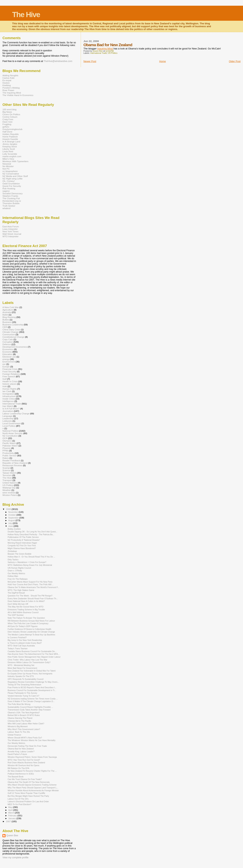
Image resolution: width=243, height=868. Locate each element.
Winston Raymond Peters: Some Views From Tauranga (32, 757)
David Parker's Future (17, 754)
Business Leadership (13, 325)
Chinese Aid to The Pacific (19, 721)
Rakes (6, 458)
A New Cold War (11, 307)
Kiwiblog (7, 85)
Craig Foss (8, 119)
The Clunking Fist (11, 198)
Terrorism (7, 475)
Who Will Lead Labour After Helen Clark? (26, 724)
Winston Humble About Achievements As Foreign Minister (33, 790)
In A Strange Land (11, 141)
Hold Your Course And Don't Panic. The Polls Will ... (31, 584)
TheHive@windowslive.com (58, 61)
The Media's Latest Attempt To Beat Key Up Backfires (31, 635)
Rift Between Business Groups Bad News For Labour (31, 621)
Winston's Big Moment (18, 726)
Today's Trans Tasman (18, 648)
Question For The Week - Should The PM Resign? (30, 596)
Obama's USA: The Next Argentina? (24, 713)
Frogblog (7, 124)
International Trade (99, 53)
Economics (8, 349)
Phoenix (6, 448)
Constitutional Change (13, 337)
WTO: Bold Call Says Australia (21, 646)
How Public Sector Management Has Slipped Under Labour (34, 657)
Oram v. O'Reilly (15, 571)
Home (163, 61)
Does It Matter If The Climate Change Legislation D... (31, 701)
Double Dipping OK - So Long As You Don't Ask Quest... (32, 532)
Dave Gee (7, 122)
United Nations (10, 483)
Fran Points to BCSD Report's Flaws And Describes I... (32, 687)
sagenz (6, 191)
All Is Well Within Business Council (23, 612)
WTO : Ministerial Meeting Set (21, 665)
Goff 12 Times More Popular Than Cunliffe (26, 793)
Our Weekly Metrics (16, 573)
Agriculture (8, 310)
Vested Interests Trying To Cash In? (23, 696)
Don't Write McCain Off (18, 604)
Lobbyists (7, 421)
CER (5, 327)
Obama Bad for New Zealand (21, 749)
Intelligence (8, 401)
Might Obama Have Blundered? (22, 548)
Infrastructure (9, 396)
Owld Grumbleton (11, 184)
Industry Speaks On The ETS (21, 676)
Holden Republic (11, 134)
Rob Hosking (9, 188)
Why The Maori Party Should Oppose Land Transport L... (33, 788)
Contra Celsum (10, 117)
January (12, 818)
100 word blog (9, 109)
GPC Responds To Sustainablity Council (26, 679)
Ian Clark (7, 391)
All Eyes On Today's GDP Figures (22, 626)
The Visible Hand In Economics (18, 95)
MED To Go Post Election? (19, 804)
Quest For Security (12, 186)
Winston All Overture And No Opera (23, 765)
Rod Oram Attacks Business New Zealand (26, 763)
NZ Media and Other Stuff (15, 176)
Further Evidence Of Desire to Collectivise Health (29, 629)
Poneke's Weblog (11, 88)
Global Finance (14, 735)
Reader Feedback (11, 460)
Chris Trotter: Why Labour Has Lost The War (27, 660)
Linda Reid (8, 151)
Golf (5, 379)
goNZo (6, 127)
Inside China (9, 399)
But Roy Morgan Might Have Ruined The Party (28, 796)
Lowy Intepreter (10, 229)
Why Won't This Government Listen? (24, 729)
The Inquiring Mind (12, 93)
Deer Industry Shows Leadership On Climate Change (31, 632)
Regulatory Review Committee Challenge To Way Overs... (33, 682)
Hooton (6, 83)
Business (7, 322)
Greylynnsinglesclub (12, 129)
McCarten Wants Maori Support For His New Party (30, 582)
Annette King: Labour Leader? (21, 751)
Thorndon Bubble (11, 203)
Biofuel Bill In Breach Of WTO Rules (24, 715)
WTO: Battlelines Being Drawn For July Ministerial (30, 565)
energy (6, 359)
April (11, 810)
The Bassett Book (16, 777)
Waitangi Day (9, 488)
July (11, 523)
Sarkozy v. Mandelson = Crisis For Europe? (27, 562)
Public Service (9, 455)
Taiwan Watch (9, 473)
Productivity (8, 453)
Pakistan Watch (10, 446)
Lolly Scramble (10, 154)
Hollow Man (13, 576)
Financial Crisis (10, 369)
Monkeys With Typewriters (15, 161)
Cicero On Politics (11, 114)
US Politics (113, 53)
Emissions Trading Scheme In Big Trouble (26, 610)
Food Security (9, 371)
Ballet (5, 315)
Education (7, 354)
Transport (7, 480)
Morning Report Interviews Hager (22, 543)
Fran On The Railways (18, 579)
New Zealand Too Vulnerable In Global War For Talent (32, 671)
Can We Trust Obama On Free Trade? (25, 779)
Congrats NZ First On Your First (22, 545)
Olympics (7, 441)
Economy (7, 352)
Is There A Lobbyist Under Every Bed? (25, 643)
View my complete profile (15, 858)
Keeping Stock (10, 146)
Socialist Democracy (13, 193)
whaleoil (6, 208)
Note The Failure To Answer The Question (26, 618)
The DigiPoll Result (16, 593)
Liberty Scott (9, 149)
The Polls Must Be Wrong (19, 704)
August (12, 520)
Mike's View (8, 159)
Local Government (12, 423)
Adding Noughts (10, 75)
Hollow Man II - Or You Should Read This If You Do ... (31, 557)
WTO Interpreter (10, 236)
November (13, 512)
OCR (5, 438)
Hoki (5, 386)
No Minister (8, 166)
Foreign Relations (11, 374)
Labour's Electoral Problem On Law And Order (28, 801)
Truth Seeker (9, 206)
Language (7, 416)
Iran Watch (8, 406)
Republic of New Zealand (15, 463)
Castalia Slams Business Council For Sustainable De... (32, 651)
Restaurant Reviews (12, 465)
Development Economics (15, 347)
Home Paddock (10, 137)
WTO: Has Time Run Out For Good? (24, 760)
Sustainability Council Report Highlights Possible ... (30, 707)
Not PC (6, 169)
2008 (9, 509)
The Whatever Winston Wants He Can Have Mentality (32, 740)
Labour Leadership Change (16, 413)
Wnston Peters (10, 495)
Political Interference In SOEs (21, 774)
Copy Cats (8, 339)
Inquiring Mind (105, 49)
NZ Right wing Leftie (13, 179)
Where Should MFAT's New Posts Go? (25, 738)
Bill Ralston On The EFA (18, 768)
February (13, 816)
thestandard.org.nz (12, 201)
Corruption (8, 342)
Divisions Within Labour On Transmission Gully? (29, 662)
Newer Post (90, 61)
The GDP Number (16, 615)
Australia (7, 312)
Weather (7, 490)
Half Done (7, 132)
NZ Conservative (11, 174)
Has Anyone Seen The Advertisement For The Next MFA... (34, 654)
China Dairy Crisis (11, 329)
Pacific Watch (9, 443)
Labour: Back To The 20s (19, 732)
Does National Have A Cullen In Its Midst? (26, 601)
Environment (9, 362)
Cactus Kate (9, 78)
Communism (9, 334)
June (11, 526)
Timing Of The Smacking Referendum (24, 685)
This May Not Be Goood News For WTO (26, 607)
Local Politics (9, 426)
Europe (6, 367)
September (14, 518)
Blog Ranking (9, 317)
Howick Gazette (10, 139)
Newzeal (7, 164)
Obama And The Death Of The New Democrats (29, 782)
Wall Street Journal (12, 234)
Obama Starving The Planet (20, 718)
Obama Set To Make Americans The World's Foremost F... (33, 587)
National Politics (10, 431)
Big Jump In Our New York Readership (25, 640)
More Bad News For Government (22, 668)
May (11, 807)
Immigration (8, 394)
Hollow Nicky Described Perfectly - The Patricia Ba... (31, 534)
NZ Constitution (10, 436)
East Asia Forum (11, 226)
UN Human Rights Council (19, 568)
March (12, 813)
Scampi (6, 468)
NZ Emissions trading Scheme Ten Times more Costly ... (33, 699)
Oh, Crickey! (9, 181)
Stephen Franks (10, 196)
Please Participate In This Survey (22, 693)
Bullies (6, 320)
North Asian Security (13, 433)
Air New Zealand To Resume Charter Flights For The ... (32, 771)
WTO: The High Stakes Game (21, 590)
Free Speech (9, 376)
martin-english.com (12, 156)
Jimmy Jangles (10, 144)
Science (6, 470)
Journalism (8, 411)
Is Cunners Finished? (17, 637)
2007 (9, 821)
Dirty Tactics (13, 560)
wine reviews (9, 493)
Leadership (8, 418)
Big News (7, 112)
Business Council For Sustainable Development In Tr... (32, 690)
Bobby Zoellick (14, 529)
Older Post (235, 61)
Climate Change (10, 332)
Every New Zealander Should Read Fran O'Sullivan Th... (33, 598)
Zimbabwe (12, 551)
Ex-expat (7, 80)
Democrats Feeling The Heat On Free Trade (27, 746)
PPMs (5, 451)
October (12, 515)
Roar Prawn (8, 90)
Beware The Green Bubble (19, 554)
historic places (9, 384)
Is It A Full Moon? (11, 409)
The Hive (26, 15)
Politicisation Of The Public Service (23, 537)
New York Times (10, 231)
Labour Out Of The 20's (18, 799)
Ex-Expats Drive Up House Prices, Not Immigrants (30, 674)
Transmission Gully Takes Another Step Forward (29, 710)
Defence (7, 344)
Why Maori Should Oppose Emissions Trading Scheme (32, 785)
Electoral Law (9, 357)
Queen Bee (12, 835)
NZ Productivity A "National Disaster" (24, 540)
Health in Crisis (10, 381)
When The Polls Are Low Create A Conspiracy (28, 623)
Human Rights (9, 389)
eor (4, 364)
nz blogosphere (10, 171)
